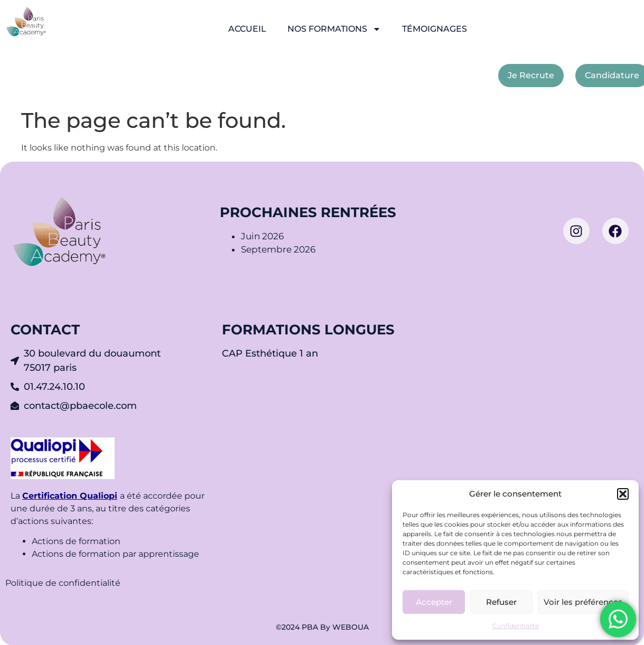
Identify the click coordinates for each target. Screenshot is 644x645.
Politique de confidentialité (64, 583)
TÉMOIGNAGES (435, 29)
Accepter (434, 602)
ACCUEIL (247, 29)
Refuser (501, 602)
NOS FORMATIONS (334, 29)
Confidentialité (516, 626)
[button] (623, 494)
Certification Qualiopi (70, 496)
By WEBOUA (344, 627)
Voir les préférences (583, 602)
